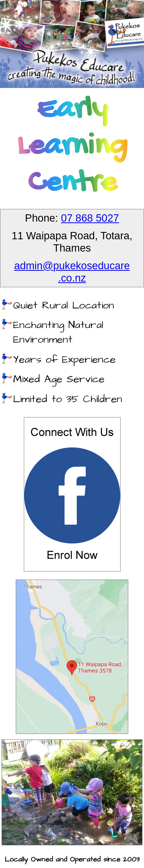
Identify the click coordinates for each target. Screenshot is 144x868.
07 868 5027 (90, 218)
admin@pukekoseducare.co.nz (72, 272)
